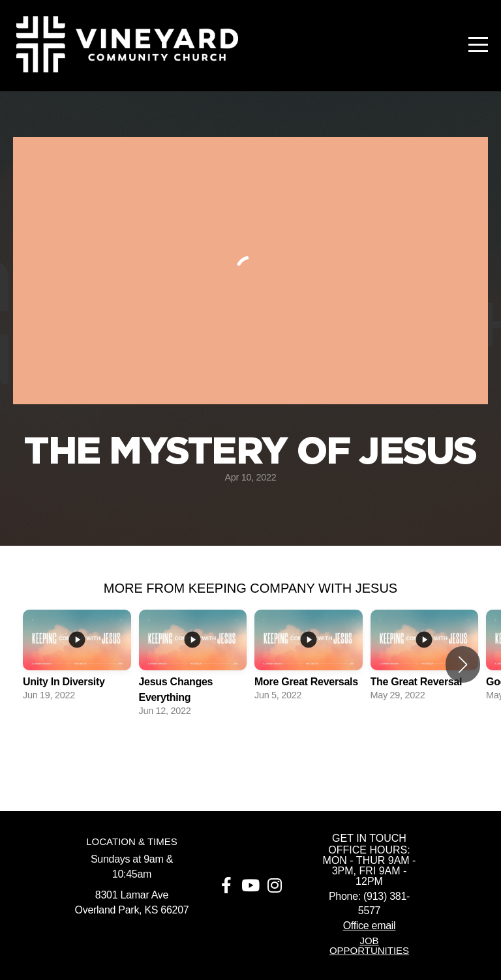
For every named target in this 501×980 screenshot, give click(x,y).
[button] (463, 664)
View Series (250, 753)
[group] (77, 657)
